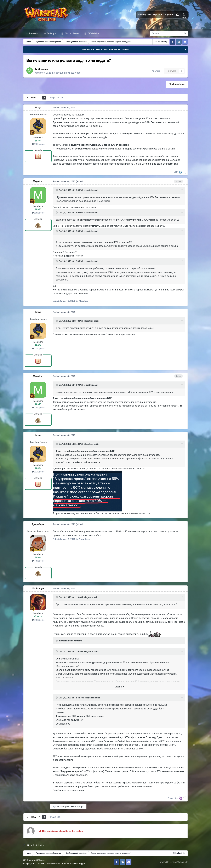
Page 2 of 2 (56, 98)
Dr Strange (38, 588)
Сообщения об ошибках (67, 73)
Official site (93, 33)
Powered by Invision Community (173, 862)
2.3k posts (38, 144)
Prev (34, 98)
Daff (176, 172)
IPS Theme (28, 860)
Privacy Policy (53, 863)
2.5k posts (38, 213)
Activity (51, 33)
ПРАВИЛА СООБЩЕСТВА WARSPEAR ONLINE (105, 50)
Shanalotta (173, 798)
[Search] (158, 33)
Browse (33, 33)
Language (29, 863)
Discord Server (72, 33)
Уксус (38, 107)
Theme (40, 863)
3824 (38, 617)
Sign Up (169, 15)
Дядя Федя (38, 524)
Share (156, 71)
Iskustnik (88, 190)
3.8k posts (38, 620)
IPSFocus (40, 860)
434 (38, 141)
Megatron (43, 69)
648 (38, 209)
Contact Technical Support (74, 863)
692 (38, 557)
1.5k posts (38, 561)
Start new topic (177, 84)
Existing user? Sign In (150, 15)
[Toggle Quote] (57, 190)
